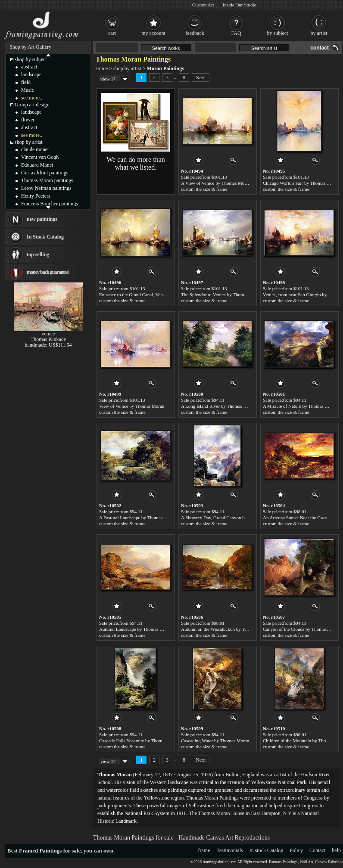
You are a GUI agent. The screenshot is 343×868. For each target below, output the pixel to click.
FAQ (236, 33)
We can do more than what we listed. (136, 163)
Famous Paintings (283, 862)
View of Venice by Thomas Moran (132, 406)
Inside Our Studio (240, 5)
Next (201, 77)
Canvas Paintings (329, 862)
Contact (317, 850)
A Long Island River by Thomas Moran (218, 406)
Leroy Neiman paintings (46, 188)
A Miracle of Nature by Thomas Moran (300, 406)
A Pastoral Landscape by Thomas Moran (138, 518)
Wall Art (306, 862)
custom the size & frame (204, 189)
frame (204, 850)
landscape (31, 74)
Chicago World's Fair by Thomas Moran (301, 183)
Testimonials (230, 850)
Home (101, 68)
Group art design (32, 105)
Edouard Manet (37, 165)
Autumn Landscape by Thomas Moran (136, 629)
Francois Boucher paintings (50, 204)
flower (28, 120)
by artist (319, 33)
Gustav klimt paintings (45, 173)
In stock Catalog (267, 850)
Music (28, 90)
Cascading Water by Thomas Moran (215, 741)
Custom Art (203, 5)
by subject (278, 33)
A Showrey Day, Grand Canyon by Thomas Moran (229, 518)
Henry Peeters (36, 196)
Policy (296, 850)
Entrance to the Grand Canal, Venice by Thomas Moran (152, 294)
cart (112, 33)
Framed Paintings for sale (50, 851)
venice (48, 334)
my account (153, 33)
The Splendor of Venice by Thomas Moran (221, 294)
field (26, 82)
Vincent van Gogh (40, 157)
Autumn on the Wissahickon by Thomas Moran (226, 629)
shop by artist (127, 68)
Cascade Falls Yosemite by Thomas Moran (140, 741)
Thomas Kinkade (48, 339)
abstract (29, 67)
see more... (32, 98)
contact (320, 48)
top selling (38, 254)
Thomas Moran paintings (47, 180)
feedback (195, 33)
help (336, 850)
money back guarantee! (48, 272)
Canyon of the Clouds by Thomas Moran (302, 629)
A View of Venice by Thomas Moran (216, 183)
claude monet (35, 149)
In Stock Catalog (45, 237)
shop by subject (31, 59)
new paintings (42, 219)
